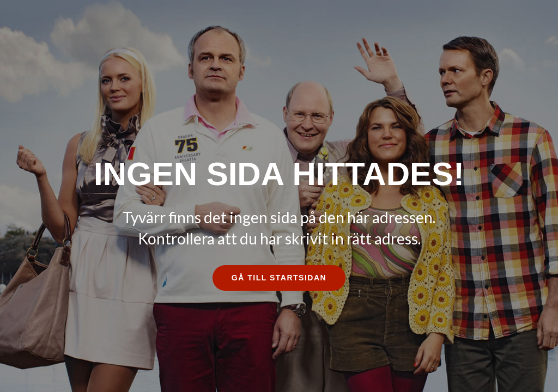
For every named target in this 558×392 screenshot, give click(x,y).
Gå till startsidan (279, 278)
